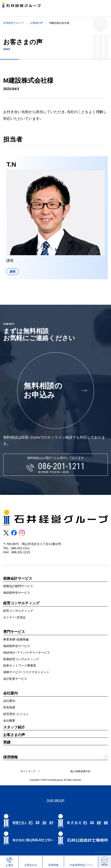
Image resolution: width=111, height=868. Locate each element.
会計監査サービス (15, 679)
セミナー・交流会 (14, 617)
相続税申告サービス (17, 593)
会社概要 (9, 721)
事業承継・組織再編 (16, 639)
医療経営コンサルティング (21, 659)
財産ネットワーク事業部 (20, 666)
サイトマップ (28, 771)
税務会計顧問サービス (18, 586)
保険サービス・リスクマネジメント (26, 672)
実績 (7, 742)
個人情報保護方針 (80, 771)
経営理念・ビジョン (16, 714)
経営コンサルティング (18, 611)
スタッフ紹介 (14, 727)
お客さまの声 (14, 735)
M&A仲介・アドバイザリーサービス (27, 653)
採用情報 (10, 757)
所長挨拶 (9, 707)
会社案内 (9, 701)
